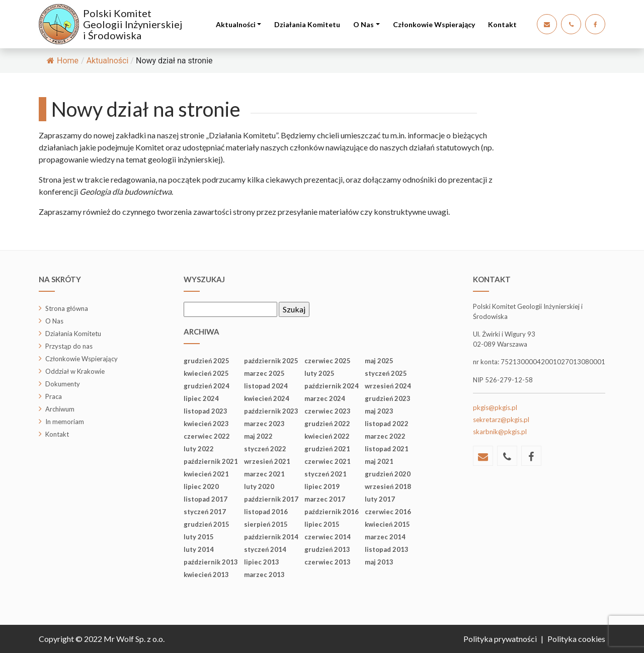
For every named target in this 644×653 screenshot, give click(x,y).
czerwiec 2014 (328, 537)
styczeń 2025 (386, 373)
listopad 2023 (206, 411)
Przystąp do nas (69, 346)
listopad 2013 (387, 549)
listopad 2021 (387, 449)
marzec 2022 (385, 436)
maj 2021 (379, 461)
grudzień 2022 (327, 424)
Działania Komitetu (307, 24)
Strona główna (67, 308)
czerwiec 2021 (328, 461)
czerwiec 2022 (207, 436)
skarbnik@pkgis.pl (500, 432)
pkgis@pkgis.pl (495, 407)
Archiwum (60, 409)
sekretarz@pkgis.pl (501, 420)
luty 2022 (199, 449)
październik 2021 (211, 461)
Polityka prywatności (500, 639)
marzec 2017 (325, 499)
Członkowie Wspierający (434, 24)
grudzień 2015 (207, 524)
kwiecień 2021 (206, 474)
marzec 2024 (325, 398)
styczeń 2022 (265, 449)
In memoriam (65, 422)
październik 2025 (271, 361)
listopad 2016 (266, 512)
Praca (54, 396)
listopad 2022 (387, 424)
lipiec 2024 (201, 398)
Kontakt (502, 24)
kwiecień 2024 (267, 398)
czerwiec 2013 (328, 562)
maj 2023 (379, 411)
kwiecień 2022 (327, 436)
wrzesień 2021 (267, 461)
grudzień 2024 (207, 386)
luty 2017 (380, 499)
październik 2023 (271, 411)
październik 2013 (211, 562)
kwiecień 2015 (387, 524)
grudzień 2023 (388, 398)
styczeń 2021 (326, 474)
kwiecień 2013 (206, 575)
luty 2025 (319, 373)
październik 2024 (332, 386)
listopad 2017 (206, 499)
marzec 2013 (264, 575)
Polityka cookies (576, 639)
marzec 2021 (264, 474)
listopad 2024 (266, 386)
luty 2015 (199, 537)
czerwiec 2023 (328, 411)
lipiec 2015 (322, 524)
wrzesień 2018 (388, 486)
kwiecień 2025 (206, 373)
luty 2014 (199, 549)
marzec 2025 (264, 373)
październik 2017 (271, 499)
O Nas (364, 24)
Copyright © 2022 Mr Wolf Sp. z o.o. (102, 639)
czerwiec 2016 (388, 512)
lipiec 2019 (322, 486)
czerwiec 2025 (328, 361)
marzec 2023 (264, 424)
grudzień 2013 (327, 549)
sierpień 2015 (266, 524)
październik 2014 (271, 537)
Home (63, 61)
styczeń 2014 (265, 549)
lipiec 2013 (262, 562)
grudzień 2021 (327, 449)
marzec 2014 (385, 537)
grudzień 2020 (388, 474)
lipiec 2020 (201, 486)
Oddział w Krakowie (75, 371)
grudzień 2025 (207, 361)
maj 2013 (379, 562)
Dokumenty (63, 384)
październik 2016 (332, 512)
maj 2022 (258, 436)
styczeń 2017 (205, 512)
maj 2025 (379, 361)
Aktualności (236, 24)
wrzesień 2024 (388, 386)
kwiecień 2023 (206, 424)
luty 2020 (259, 486)
